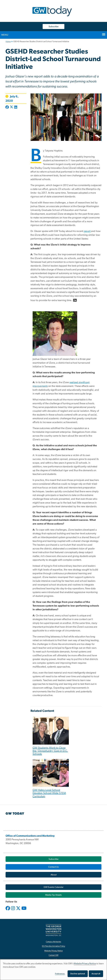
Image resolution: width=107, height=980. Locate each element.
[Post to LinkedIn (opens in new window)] (16, 107)
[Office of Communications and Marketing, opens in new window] (30, 836)
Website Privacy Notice (85, 964)
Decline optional (78, 974)
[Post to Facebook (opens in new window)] (7, 107)
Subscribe (53, 26)
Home (8, 42)
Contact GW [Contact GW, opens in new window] (54, 955)
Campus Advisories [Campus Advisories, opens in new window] (53, 942)
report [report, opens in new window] (87, 231)
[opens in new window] (8, 910)
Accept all (96, 974)
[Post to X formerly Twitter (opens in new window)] (11, 107)
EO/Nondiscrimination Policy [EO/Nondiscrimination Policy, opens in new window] (53, 946)
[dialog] (53, 970)
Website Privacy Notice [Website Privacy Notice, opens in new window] (54, 951)
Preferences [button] (60, 974)
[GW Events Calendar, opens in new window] (53, 887)
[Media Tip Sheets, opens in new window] (53, 895)
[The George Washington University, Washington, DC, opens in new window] (53, 930)
